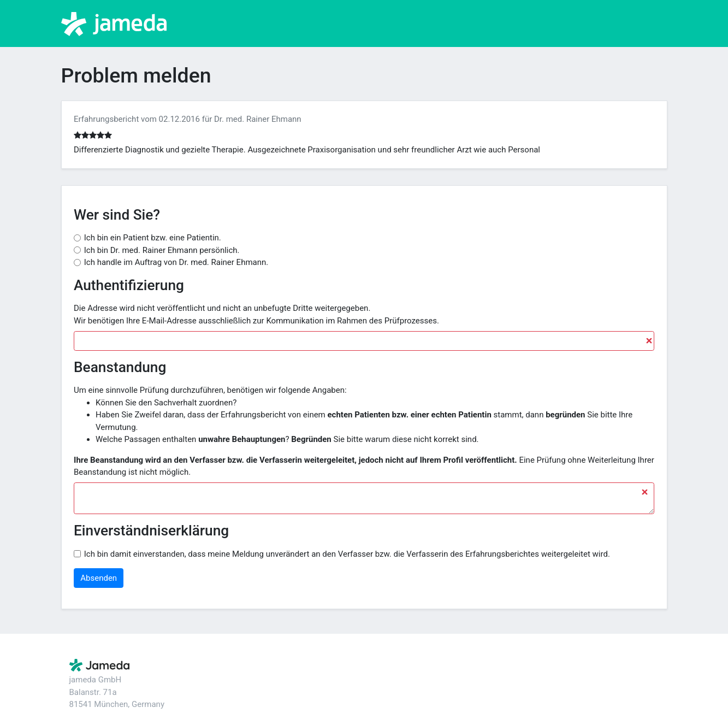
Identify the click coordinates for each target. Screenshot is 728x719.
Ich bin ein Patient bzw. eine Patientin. (153, 238)
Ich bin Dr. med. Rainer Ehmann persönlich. (162, 250)
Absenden (99, 578)
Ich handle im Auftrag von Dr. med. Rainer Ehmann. (176, 262)
